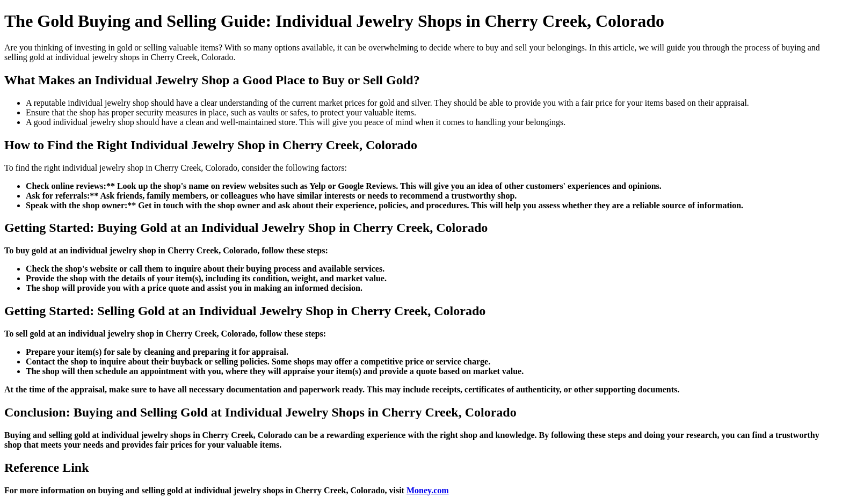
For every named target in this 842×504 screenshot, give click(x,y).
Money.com (428, 490)
